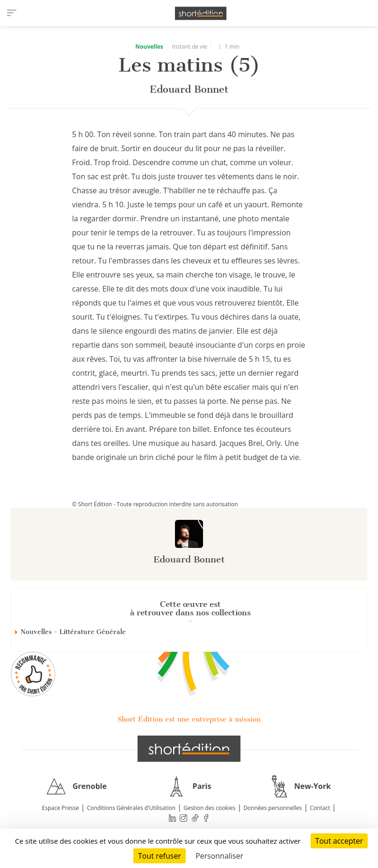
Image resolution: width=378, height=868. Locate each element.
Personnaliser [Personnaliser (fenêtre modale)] (219, 856)
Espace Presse (61, 808)
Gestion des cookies (209, 808)
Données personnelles (273, 808)
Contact (320, 808)
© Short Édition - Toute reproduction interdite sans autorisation (155, 504)
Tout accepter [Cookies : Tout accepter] (339, 841)
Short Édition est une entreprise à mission (189, 719)
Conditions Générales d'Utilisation (131, 808)
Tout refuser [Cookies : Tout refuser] (160, 856)
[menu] (12, 13)
